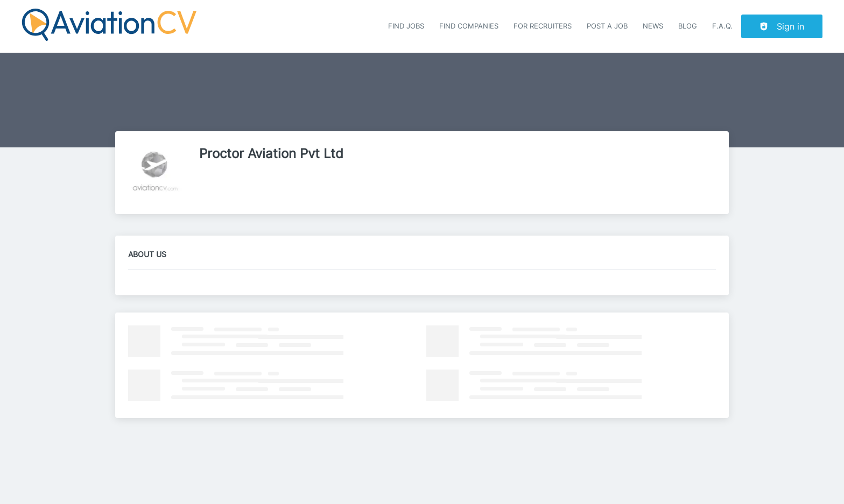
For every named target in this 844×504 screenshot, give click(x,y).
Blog (688, 26)
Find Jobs (406, 26)
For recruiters (543, 26)
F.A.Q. (722, 26)
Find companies (469, 26)
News (653, 26)
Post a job (607, 26)
